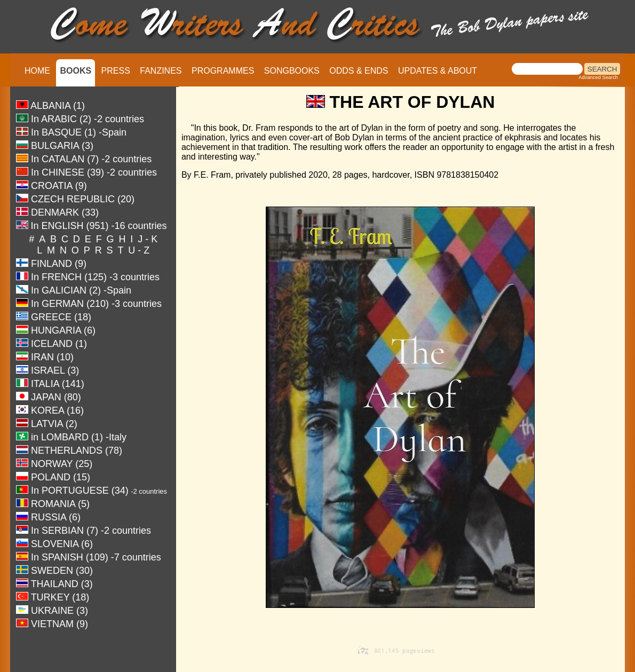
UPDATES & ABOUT (438, 71)
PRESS (116, 71)
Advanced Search (598, 77)
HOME (37, 71)
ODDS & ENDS (359, 71)
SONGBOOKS (292, 71)
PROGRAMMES (223, 71)
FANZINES (161, 71)
